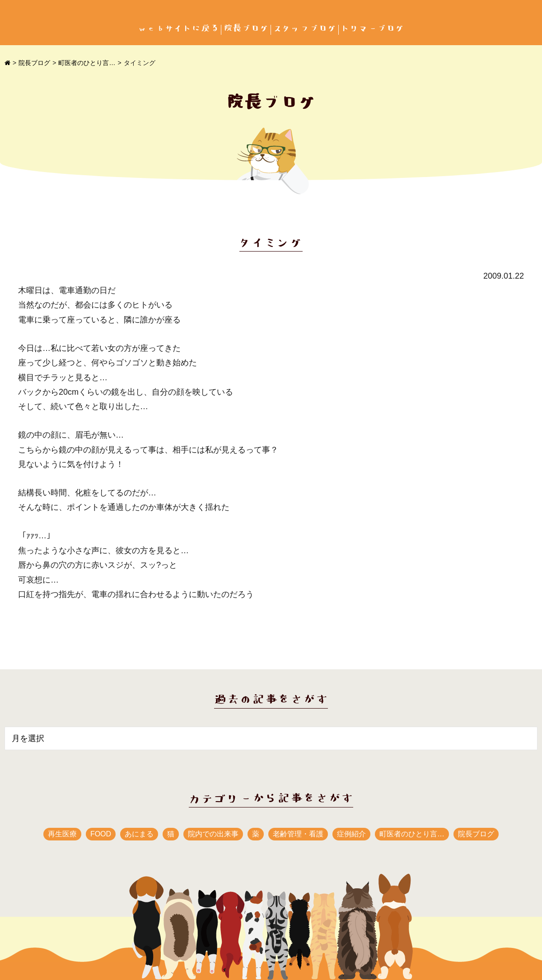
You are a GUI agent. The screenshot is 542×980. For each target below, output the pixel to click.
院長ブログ (246, 29)
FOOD (101, 834)
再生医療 (62, 834)
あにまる (139, 834)
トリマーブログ (373, 29)
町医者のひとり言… (87, 63)
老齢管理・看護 (298, 834)
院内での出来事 (213, 834)
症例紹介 (351, 834)
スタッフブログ (305, 29)
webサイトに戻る (178, 29)
